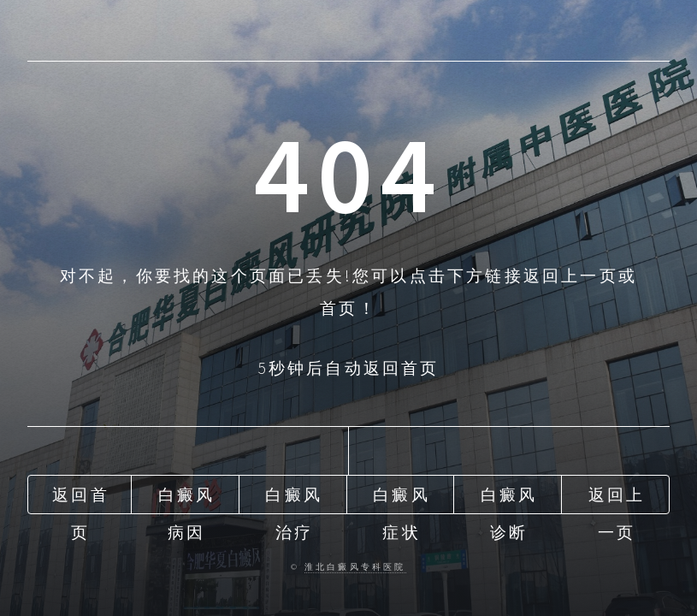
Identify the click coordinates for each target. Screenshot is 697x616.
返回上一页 (617, 499)
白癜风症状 (402, 499)
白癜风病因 (187, 499)
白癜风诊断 (509, 499)
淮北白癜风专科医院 (355, 567)
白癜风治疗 (294, 499)
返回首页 (81, 499)
